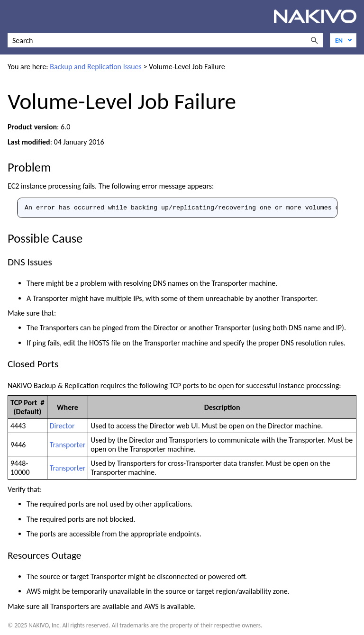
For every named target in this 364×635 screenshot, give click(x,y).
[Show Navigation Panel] (13, 17)
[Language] (343, 40)
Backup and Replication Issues (96, 67)
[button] (314, 40)
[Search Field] (165, 40)
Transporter (68, 445)
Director (62, 426)
